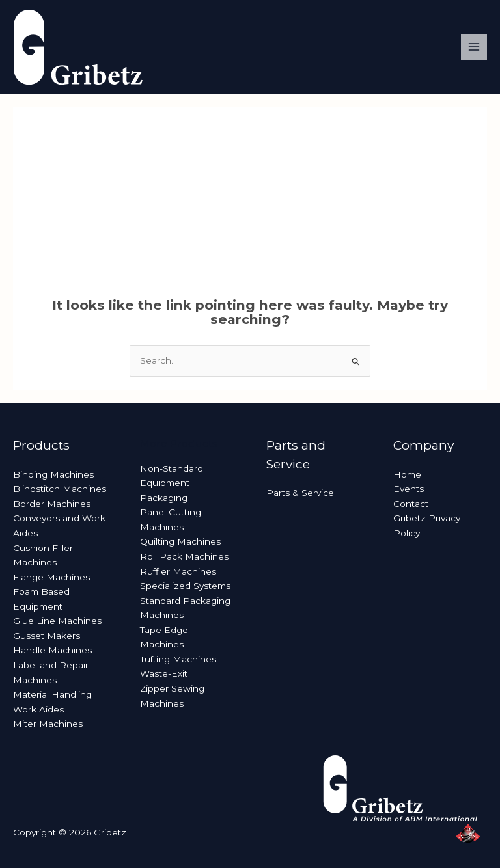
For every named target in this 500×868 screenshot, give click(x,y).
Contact (411, 504)
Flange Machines (51, 577)
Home (407, 474)
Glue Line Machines (57, 621)
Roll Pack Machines (184, 556)
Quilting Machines (180, 541)
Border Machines (52, 504)
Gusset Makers (47, 636)
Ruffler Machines (178, 571)
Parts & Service (300, 493)
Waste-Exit (164, 673)
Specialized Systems (185, 586)
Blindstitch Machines (60, 489)
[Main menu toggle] (474, 47)
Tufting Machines (178, 659)
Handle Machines (52, 650)
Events (409, 489)
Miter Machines (48, 724)
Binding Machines (53, 474)
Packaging (164, 498)
